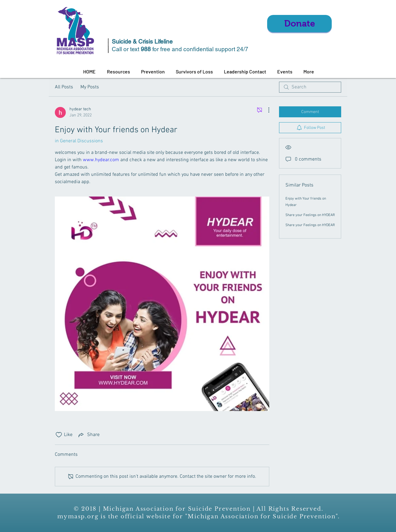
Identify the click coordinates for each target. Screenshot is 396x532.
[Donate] (299, 24)
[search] (310, 87)
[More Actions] (266, 110)
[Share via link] (88, 435)
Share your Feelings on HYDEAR (310, 215)
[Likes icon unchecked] (59, 435)
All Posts (64, 87)
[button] (118, 72)
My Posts (90, 87)
